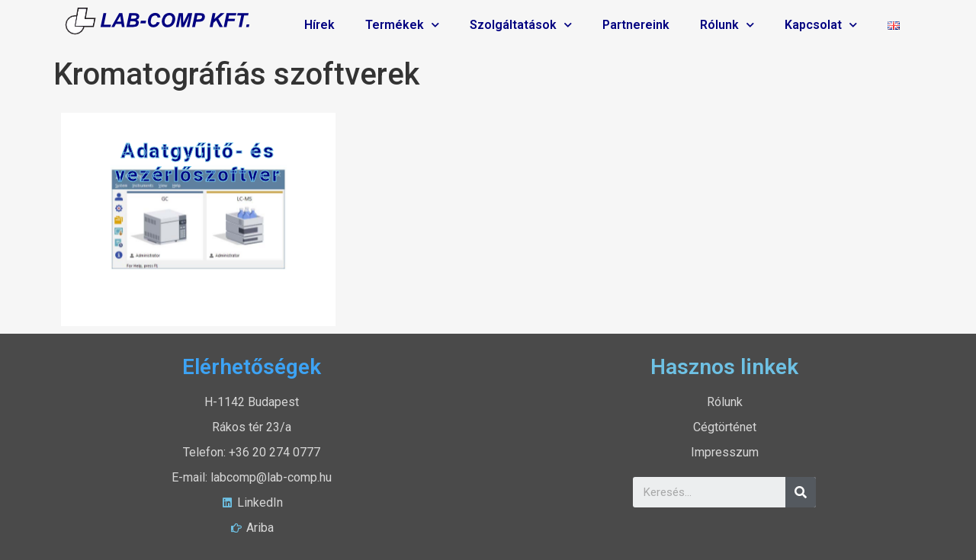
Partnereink (636, 25)
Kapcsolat (821, 25)
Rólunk (727, 25)
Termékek (402, 25)
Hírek (319, 25)
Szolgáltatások (521, 25)
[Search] (801, 492)
